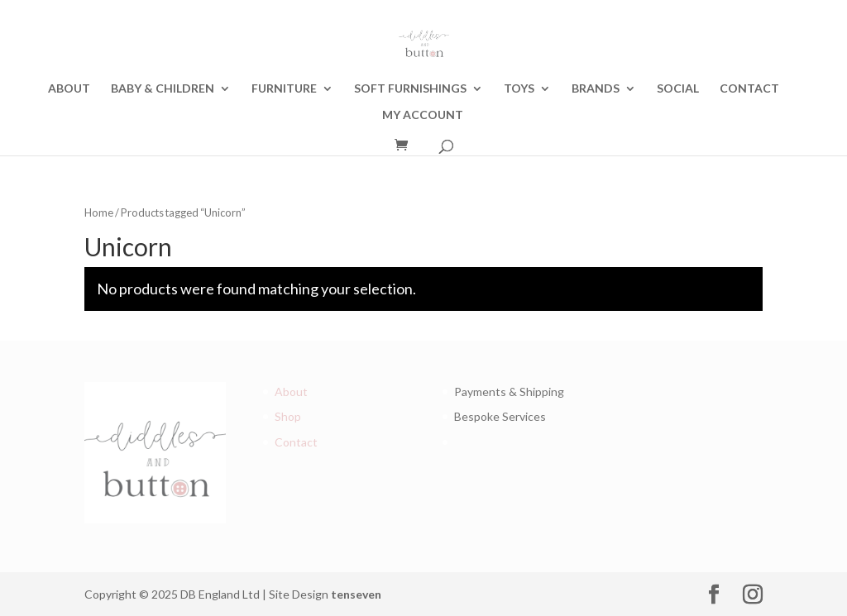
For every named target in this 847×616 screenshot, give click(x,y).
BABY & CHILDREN (163, 89)
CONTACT (749, 89)
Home (99, 212)
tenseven (356, 594)
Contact (296, 442)
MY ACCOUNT (423, 115)
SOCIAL (678, 89)
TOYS (519, 89)
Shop (288, 416)
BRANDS (596, 89)
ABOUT (69, 89)
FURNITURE (284, 89)
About (291, 392)
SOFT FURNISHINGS (410, 89)
